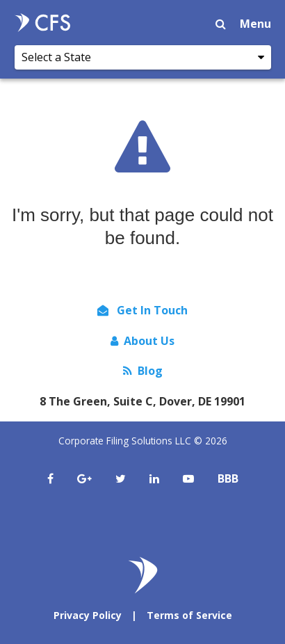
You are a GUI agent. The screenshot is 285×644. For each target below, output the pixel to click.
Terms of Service (189, 615)
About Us (142, 341)
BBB (228, 478)
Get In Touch (142, 310)
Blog (143, 371)
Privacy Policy (88, 615)
